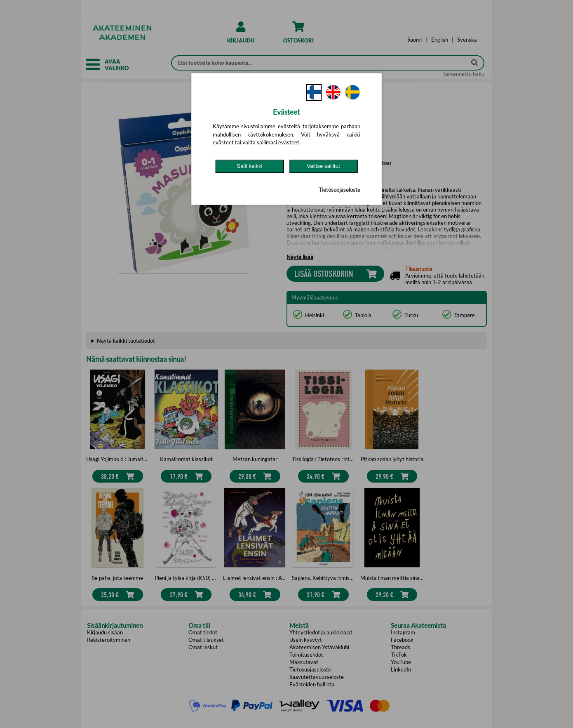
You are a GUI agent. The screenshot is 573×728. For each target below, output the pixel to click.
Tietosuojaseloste (339, 190)
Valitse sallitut (323, 166)
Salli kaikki (249, 166)
